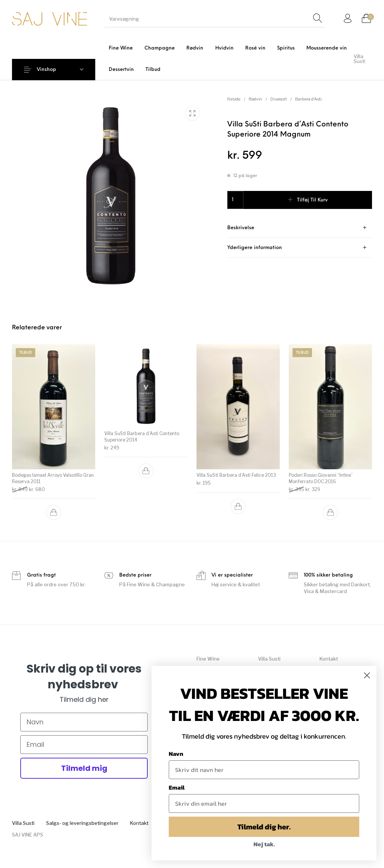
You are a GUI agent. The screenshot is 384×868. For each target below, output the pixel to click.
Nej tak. (264, 844)
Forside (234, 99)
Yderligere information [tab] (255, 248)
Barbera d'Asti (308, 99)
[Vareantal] (235, 200)
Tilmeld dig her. (264, 827)
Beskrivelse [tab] (241, 228)
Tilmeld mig (84, 768)
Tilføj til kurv (312, 200)
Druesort (279, 99)
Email (177, 787)
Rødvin (255, 99)
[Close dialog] (367, 675)
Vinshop (46, 70)
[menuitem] (121, 48)
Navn (176, 754)
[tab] (300, 228)
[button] (54, 509)
